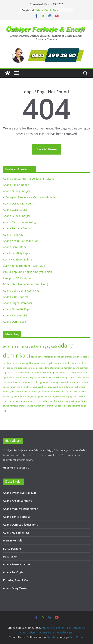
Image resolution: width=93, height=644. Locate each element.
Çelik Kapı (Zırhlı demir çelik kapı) (24, 266)
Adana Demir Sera (47, 10)
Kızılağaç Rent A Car (16, 580)
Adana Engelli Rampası (17, 303)
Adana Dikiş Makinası (17, 588)
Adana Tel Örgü (13, 572)
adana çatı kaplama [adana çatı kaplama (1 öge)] (41, 392)
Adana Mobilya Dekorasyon (21, 509)
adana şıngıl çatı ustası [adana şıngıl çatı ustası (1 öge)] (32, 401)
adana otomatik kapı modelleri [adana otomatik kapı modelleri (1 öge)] (31, 373)
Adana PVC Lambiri (15, 315)
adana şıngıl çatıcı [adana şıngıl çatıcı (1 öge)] (70, 396)
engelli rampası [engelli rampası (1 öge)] (10, 406)
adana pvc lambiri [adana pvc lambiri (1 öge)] (50, 377)
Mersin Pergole (13, 540)
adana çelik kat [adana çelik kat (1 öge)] (58, 392)
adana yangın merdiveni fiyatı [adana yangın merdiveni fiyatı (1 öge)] (17, 387)
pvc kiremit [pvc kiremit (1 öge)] (48, 406)
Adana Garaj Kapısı (15, 210)
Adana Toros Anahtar (17, 564)
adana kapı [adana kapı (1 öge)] (16, 368)
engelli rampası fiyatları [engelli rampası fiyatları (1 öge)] (30, 406)
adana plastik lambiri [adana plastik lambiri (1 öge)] (57, 373)
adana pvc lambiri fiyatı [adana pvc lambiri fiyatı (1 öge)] (71, 377)
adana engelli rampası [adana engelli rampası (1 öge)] (29, 363)
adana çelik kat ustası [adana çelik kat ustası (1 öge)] (76, 392)
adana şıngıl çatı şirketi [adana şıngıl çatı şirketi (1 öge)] (54, 401)
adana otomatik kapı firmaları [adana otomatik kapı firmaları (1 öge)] (58, 368)
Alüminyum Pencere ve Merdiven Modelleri (30, 197)
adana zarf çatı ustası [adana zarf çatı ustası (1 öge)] (74, 387)
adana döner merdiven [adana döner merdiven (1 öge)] (42, 357)
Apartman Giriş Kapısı (17, 253)
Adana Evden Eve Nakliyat (20, 493)
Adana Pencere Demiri (17, 228)
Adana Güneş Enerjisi (17, 191)
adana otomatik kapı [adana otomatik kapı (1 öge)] (33, 368)
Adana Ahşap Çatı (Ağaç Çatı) (21, 241)
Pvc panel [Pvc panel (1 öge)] (58, 406)
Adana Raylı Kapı (14, 235)
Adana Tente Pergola (16, 517)
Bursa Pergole (12, 549)
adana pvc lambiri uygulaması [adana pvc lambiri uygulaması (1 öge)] (35, 382)
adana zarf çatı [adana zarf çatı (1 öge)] (40, 387)
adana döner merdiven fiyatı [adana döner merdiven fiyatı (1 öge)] (68, 357)
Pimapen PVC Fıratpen (17, 278)
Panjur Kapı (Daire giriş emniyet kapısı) (27, 272)
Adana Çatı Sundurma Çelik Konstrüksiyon (30, 179)
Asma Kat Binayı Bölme (17, 259)
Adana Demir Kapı (14, 247)
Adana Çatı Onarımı (15, 297)
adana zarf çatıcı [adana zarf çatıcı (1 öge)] (56, 387)
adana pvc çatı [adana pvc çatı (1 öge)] (58, 382)
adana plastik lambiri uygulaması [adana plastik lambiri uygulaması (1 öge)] (25, 377)
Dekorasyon (11, 556)
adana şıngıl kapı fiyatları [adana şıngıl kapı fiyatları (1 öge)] (32, 396)
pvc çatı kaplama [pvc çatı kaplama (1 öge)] (72, 406)
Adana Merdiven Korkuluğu (20, 222)
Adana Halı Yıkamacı (16, 533)
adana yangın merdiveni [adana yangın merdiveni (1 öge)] (77, 382)
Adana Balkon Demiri (16, 185)
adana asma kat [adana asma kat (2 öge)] (17, 346)
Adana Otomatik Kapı (16, 309)
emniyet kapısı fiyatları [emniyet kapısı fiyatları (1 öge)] (77, 401)
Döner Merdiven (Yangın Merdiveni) (25, 284)
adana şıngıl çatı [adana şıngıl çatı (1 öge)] (53, 396)
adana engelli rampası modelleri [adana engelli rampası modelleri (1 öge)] (56, 363)
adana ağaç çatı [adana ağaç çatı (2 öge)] (44, 346)
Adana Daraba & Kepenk (18, 203)
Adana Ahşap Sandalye (18, 501)
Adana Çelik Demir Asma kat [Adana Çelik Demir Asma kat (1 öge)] (17, 392)
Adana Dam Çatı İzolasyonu (21, 525)
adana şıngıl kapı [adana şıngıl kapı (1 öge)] (11, 396)
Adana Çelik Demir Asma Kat (21, 291)
